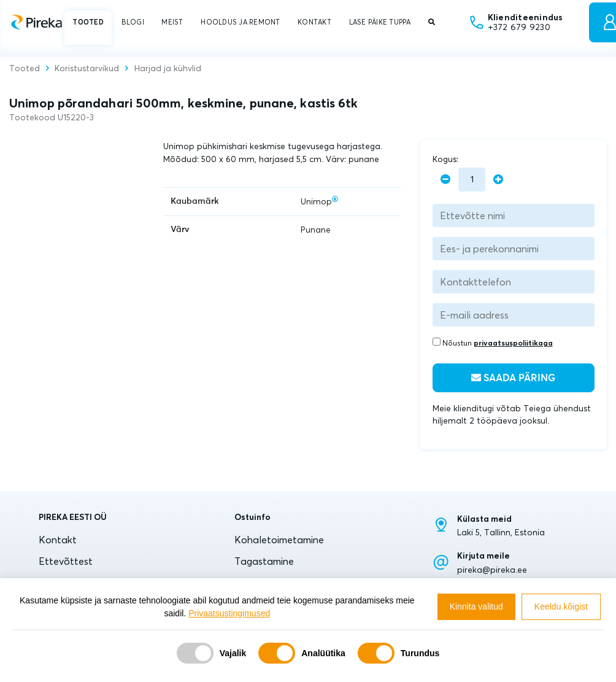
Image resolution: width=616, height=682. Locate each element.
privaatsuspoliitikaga (513, 343)
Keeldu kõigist (561, 606)
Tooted (25, 69)
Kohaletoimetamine (279, 540)
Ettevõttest (66, 561)
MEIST (172, 22)
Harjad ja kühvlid (168, 69)
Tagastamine (264, 561)
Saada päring (513, 378)
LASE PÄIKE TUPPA (380, 22)
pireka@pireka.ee (492, 570)
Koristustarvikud (87, 69)
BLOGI (133, 22)
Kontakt (58, 540)
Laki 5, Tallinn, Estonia (501, 532)
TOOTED (88, 22)
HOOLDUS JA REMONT (240, 22)
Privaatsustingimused (229, 613)
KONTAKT (314, 22)
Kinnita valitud (476, 606)
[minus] (445, 179)
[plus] (498, 179)
